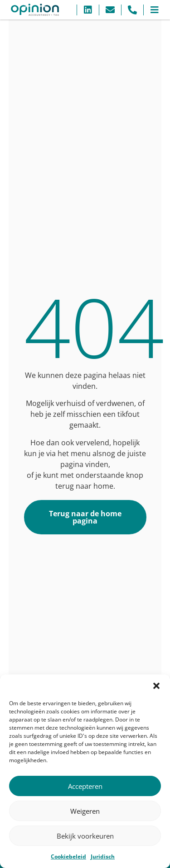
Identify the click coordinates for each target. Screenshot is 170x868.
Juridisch (103, 856)
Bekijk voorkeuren (85, 836)
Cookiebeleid (68, 856)
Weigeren (85, 811)
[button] (156, 686)
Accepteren (85, 786)
